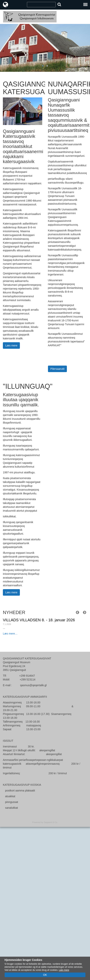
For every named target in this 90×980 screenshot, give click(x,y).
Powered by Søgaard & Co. (45, 822)
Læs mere (11, 345)
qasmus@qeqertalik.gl (33, 685)
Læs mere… (10, 634)
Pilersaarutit (58, 369)
